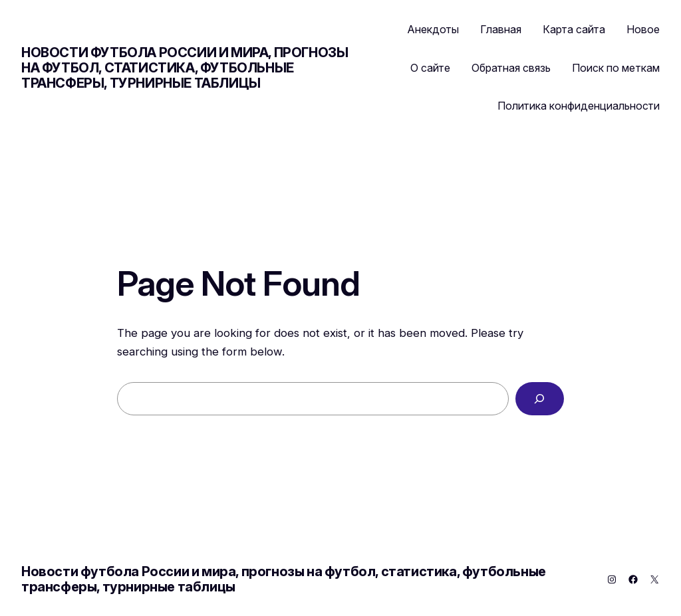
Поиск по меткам (616, 68)
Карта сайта (574, 29)
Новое (643, 29)
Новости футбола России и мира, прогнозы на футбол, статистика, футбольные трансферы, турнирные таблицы (185, 68)
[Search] (540, 399)
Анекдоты (433, 29)
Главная (501, 29)
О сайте (430, 68)
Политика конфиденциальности (579, 106)
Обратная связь (511, 68)
